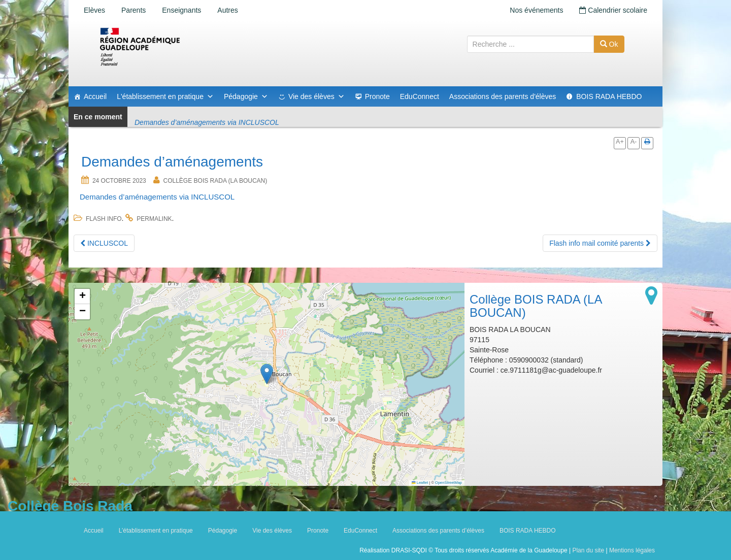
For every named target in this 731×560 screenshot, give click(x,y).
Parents (134, 10)
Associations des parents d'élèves (503, 96)
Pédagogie (246, 96)
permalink (154, 219)
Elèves (94, 10)
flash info (104, 219)
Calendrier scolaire (613, 10)
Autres (227, 10)
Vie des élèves (317, 96)
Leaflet (420, 483)
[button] (267, 374)
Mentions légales (632, 550)
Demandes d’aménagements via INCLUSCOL (157, 197)
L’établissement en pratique (156, 531)
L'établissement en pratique (165, 96)
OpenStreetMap (448, 483)
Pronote (377, 96)
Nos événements (536, 10)
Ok (609, 44)
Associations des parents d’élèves (438, 531)
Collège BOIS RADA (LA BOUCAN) (215, 181)
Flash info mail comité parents (600, 243)
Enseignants (181, 10)
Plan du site (588, 550)
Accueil (95, 96)
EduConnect (420, 96)
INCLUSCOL (104, 243)
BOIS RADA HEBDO (609, 96)
